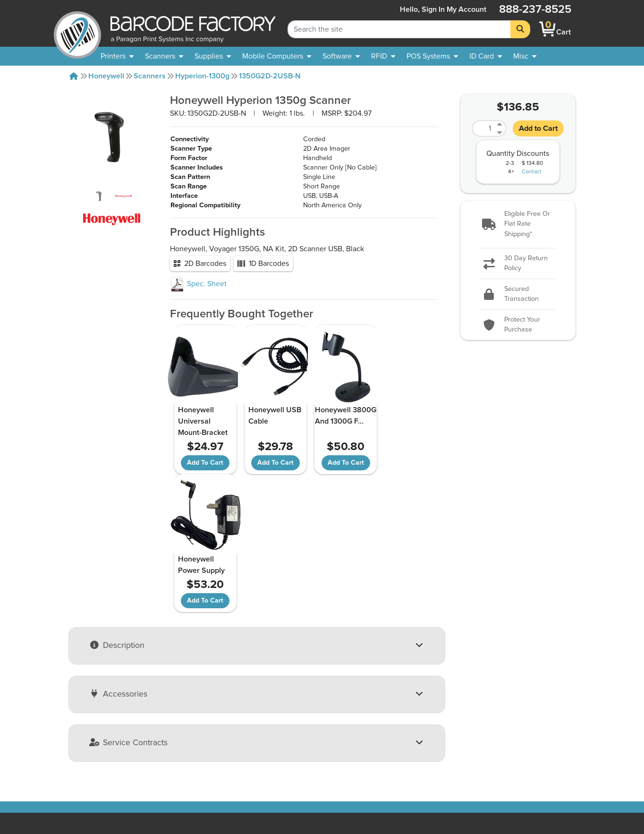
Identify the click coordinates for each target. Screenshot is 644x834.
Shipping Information (207, 730)
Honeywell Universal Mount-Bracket (202, 421)
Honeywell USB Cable (263, 416)
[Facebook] (546, 750)
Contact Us (79, 741)
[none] (525, 56)
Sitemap (298, 718)
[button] (518, 225)
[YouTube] (521, 751)
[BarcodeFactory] (77, 29)
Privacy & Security (202, 752)
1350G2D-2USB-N (270, 76)
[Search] (520, 29)
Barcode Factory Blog (320, 764)
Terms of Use (194, 764)
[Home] (74, 76)
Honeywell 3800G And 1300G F (337, 416)
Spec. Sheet (198, 284)
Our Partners (81, 752)
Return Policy (194, 718)
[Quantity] (483, 128)
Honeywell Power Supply (402, 416)
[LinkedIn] (571, 751)
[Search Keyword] (399, 29)
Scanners (150, 76)
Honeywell (106, 76)
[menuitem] (117, 56)
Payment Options (201, 741)
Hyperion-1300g (202, 76)
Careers (74, 786)
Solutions (300, 730)
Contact (532, 172)
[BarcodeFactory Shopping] (547, 29)
